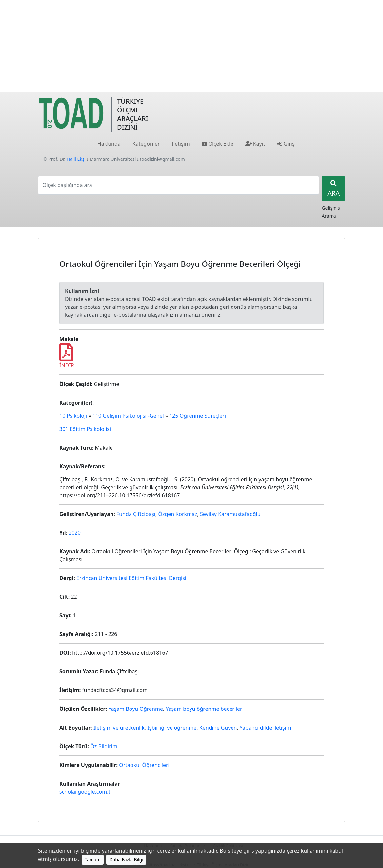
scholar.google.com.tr (86, 792)
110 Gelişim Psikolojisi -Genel (128, 416)
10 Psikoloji (73, 416)
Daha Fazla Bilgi (126, 860)
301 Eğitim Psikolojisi (85, 429)
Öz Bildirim (104, 746)
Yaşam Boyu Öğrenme (135, 709)
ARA (333, 189)
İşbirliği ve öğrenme (172, 728)
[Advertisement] (191, 46)
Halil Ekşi (76, 159)
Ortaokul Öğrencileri (144, 765)
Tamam (93, 860)
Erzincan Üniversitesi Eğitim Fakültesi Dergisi (131, 578)
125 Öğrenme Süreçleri (198, 416)
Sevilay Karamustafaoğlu (230, 514)
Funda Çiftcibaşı (136, 514)
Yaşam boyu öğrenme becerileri (204, 709)
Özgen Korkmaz (178, 514)
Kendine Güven (218, 728)
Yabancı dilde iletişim (265, 728)
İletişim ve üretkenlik (119, 728)
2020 (75, 533)
